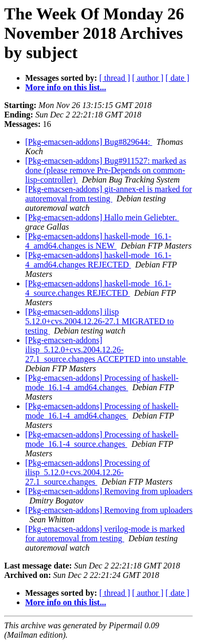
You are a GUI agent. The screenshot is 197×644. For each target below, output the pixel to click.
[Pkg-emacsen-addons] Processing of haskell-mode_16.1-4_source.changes (102, 439)
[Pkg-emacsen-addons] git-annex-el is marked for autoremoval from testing (108, 194)
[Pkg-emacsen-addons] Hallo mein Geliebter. (102, 217)
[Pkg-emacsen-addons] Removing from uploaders (109, 491)
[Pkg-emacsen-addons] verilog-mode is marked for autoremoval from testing (105, 534)
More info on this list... (66, 87)
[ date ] (177, 78)
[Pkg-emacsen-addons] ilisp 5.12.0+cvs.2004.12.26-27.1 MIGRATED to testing (100, 321)
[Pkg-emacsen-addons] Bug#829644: (89, 142)
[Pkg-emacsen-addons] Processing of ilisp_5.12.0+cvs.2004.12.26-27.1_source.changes (87, 472)
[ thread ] (115, 78)
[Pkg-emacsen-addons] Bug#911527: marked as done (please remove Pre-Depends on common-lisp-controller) (106, 170)
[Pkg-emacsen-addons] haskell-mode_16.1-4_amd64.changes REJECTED (98, 260)
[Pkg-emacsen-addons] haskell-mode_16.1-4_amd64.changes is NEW (98, 241)
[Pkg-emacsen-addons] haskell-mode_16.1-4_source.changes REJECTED (98, 288)
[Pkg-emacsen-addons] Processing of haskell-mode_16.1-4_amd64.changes (102, 383)
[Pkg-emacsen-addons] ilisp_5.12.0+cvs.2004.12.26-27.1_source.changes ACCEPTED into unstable (106, 350)
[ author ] (148, 78)
